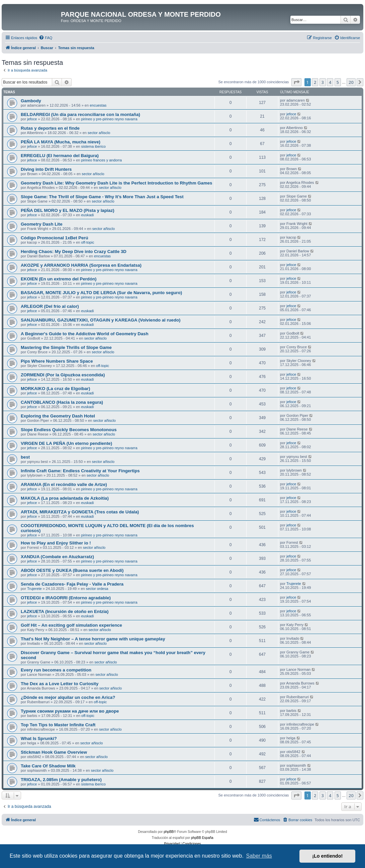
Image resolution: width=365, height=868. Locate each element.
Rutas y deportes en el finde (50, 128)
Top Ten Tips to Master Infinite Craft (58, 725)
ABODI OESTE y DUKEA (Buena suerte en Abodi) (72, 570)
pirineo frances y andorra (101, 160)
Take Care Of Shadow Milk (48, 766)
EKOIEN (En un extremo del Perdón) (59, 279)
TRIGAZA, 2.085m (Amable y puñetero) (61, 780)
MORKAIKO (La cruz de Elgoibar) (55, 389)
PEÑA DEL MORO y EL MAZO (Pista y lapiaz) (68, 210)
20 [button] (351, 82)
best (25, 457)
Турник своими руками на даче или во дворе (70, 711)
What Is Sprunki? (39, 738)
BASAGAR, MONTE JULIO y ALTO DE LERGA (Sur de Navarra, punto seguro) (101, 293)
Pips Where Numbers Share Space (57, 361)
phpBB (169, 832)
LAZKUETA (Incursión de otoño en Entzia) (65, 611)
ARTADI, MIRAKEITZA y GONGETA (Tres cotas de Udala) (80, 512)
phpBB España (202, 838)
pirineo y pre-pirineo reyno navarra (109, 119)
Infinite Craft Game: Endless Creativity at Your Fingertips (80, 471)
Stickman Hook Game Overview (54, 752)
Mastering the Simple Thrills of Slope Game (66, 347)
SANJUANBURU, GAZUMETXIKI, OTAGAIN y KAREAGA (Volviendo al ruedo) (101, 320)
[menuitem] (45, 38)
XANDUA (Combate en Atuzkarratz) (57, 557)
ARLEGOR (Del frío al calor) (50, 306)
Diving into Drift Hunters (46, 169)
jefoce (32, 119)
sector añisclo (99, 133)
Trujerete (34, 589)
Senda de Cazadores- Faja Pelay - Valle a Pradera (72, 584)
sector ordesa (97, 589)
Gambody (31, 101)
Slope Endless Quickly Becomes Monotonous (69, 430)
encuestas (98, 105)
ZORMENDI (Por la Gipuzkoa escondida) (63, 375)
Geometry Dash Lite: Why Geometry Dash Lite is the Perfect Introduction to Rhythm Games (116, 183)
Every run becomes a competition (56, 670)
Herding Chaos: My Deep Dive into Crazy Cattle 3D (74, 252)
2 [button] (315, 82)
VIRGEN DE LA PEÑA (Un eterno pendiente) (66, 443)
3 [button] (323, 82)
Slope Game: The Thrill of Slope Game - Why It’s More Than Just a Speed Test (102, 197)
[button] (296, 82)
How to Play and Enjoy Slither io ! (56, 543)
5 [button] (338, 82)
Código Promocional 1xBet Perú (55, 238)
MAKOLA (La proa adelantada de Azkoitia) (65, 498)
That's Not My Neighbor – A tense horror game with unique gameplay (93, 639)
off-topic (87, 242)
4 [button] (330, 82)
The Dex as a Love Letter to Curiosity (60, 684)
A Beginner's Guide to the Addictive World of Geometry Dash (84, 334)
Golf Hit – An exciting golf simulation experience (71, 625)
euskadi (87, 215)
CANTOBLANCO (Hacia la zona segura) (62, 402)
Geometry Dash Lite (42, 224)
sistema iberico (93, 146)
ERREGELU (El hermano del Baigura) (60, 156)
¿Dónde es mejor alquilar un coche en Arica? (68, 697)
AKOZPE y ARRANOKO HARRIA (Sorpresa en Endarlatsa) (81, 265)
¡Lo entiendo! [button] (327, 856)
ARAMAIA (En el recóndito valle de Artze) (64, 484)
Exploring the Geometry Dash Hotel (58, 416)
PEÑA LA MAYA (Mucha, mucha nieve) (61, 142)
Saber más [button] (259, 856)
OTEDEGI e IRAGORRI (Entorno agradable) (66, 598)
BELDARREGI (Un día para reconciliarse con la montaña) (80, 114)
